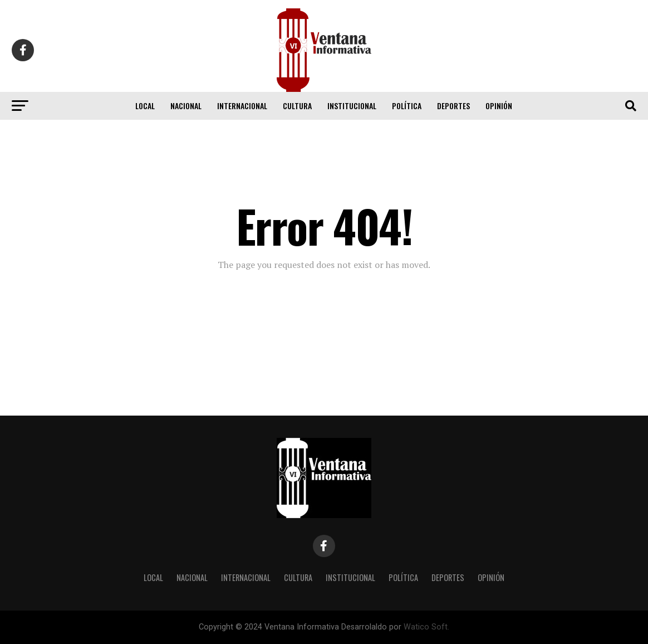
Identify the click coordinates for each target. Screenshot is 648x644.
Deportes (453, 106)
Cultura (297, 106)
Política (407, 106)
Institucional (352, 106)
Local (145, 106)
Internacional (242, 106)
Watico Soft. (426, 627)
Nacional (186, 106)
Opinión (499, 106)
